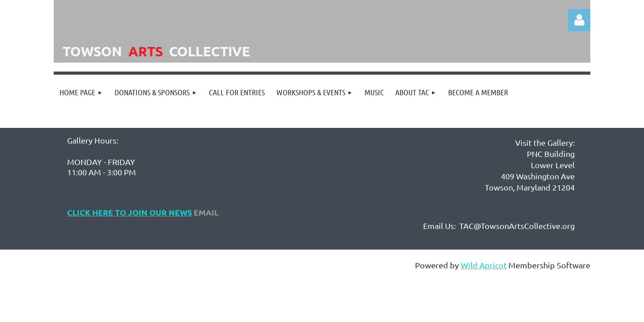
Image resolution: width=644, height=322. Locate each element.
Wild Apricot (484, 265)
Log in (579, 20)
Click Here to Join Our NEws (129, 212)
